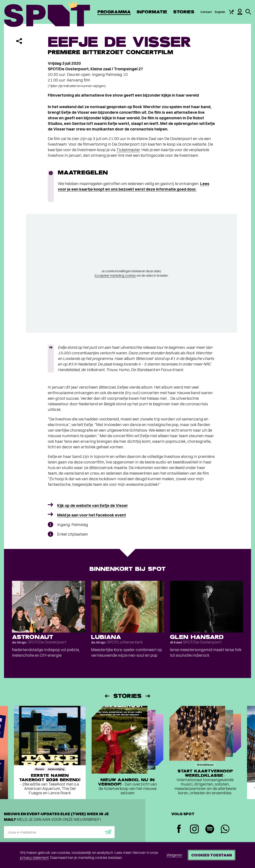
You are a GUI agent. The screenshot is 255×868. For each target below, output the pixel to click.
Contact (206, 12)
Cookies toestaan (212, 855)
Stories (184, 12)
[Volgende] (148, 696)
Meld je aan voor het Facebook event (92, 515)
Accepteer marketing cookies (115, 275)
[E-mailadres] (59, 832)
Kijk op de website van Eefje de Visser (93, 505)
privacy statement (34, 858)
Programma (114, 12)
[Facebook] (179, 829)
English (220, 12)
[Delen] (19, 41)
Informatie (152, 12)
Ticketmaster (128, 150)
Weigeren (174, 855)
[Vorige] (107, 696)
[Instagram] (194, 829)
